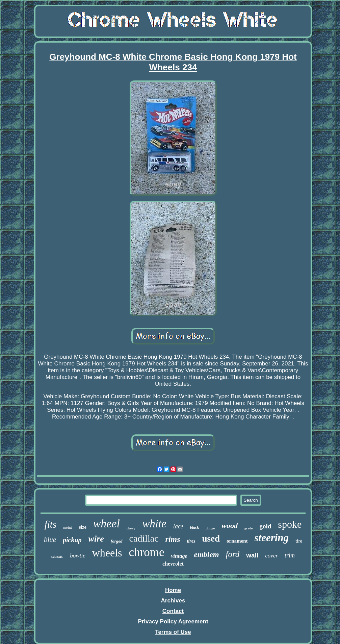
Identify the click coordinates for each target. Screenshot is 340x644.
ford (233, 554)
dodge (210, 528)
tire (299, 541)
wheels (107, 553)
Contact (173, 611)
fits (50, 524)
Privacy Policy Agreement (173, 622)
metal (68, 527)
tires (191, 541)
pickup (72, 540)
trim (290, 555)
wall (252, 555)
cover (271, 556)
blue (50, 540)
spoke (290, 524)
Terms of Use (173, 632)
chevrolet (173, 564)
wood (230, 526)
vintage (179, 556)
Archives (173, 601)
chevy (131, 528)
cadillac (144, 538)
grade (249, 528)
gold (265, 526)
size (83, 527)
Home (173, 590)
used (211, 539)
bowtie (77, 556)
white (154, 524)
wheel (107, 523)
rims (173, 539)
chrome (147, 552)
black (195, 527)
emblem (207, 555)
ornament (237, 541)
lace (178, 526)
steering (272, 538)
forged (117, 541)
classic (57, 556)
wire (96, 539)
